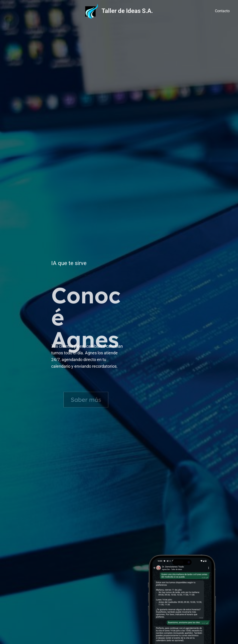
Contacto (222, 11)
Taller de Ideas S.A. (127, 11)
